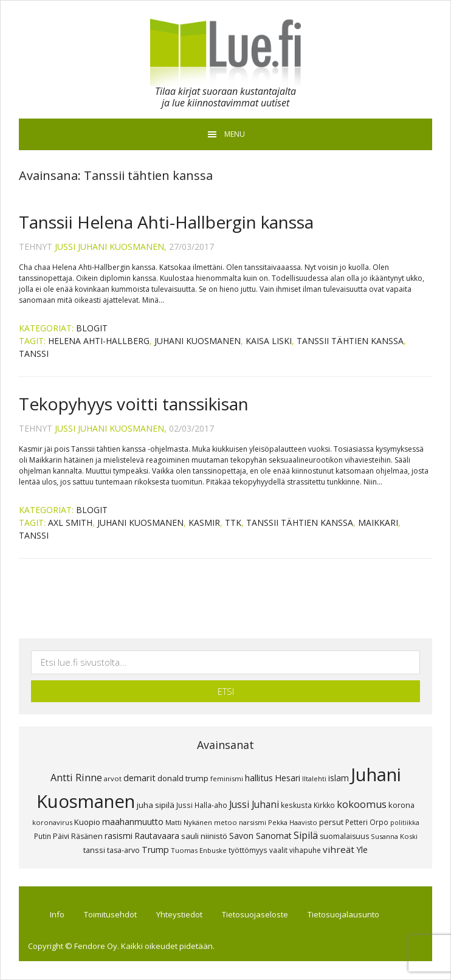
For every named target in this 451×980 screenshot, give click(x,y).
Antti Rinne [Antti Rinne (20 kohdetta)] (76, 778)
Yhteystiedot (179, 914)
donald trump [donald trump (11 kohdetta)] (183, 778)
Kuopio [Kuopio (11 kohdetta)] (87, 822)
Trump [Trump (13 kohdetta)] (155, 850)
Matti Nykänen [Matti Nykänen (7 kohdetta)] (189, 822)
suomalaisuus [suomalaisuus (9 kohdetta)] (344, 836)
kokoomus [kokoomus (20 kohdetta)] (362, 804)
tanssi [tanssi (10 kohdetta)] (94, 850)
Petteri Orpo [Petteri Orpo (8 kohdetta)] (367, 822)
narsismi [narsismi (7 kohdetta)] (253, 822)
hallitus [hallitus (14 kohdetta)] (259, 778)
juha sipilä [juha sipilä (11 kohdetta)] (156, 805)
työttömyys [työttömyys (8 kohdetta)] (248, 850)
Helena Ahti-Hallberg (99, 341)
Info (57, 914)
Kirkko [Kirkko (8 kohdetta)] (324, 805)
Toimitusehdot (110, 914)
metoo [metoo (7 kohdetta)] (225, 822)
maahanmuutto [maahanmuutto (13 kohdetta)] (133, 822)
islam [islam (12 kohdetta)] (339, 778)
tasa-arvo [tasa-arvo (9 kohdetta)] (123, 850)
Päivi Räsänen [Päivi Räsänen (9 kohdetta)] (78, 836)
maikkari (378, 523)
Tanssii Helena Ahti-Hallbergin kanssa (166, 222)
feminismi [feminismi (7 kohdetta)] (227, 778)
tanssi (34, 354)
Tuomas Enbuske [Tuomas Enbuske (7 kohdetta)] (199, 850)
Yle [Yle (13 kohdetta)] (362, 850)
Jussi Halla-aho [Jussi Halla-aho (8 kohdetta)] (202, 805)
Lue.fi (225, 52)
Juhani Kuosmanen (198, 341)
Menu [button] (235, 134)
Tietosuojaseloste (255, 914)
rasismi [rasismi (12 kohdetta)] (119, 836)
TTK (233, 523)
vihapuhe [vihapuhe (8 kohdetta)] (305, 850)
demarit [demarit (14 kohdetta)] (139, 778)
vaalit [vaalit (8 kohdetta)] (278, 850)
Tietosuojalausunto (343, 914)
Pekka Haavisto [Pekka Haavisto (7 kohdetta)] (293, 822)
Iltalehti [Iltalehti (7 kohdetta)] (314, 778)
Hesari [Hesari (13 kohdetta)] (287, 778)
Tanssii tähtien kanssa (350, 341)
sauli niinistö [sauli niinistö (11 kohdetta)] (204, 836)
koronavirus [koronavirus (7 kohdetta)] (52, 822)
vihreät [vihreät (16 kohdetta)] (339, 849)
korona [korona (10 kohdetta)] (401, 805)
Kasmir (204, 523)
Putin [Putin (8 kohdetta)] (43, 836)
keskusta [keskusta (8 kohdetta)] (296, 805)
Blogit (92, 328)
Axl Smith (70, 523)
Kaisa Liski (269, 341)
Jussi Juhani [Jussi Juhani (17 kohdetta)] (254, 804)
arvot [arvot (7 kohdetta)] (113, 778)
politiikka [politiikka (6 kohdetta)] (405, 823)
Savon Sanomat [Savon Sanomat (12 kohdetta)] (260, 836)
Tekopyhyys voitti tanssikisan (134, 404)
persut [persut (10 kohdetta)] (331, 822)
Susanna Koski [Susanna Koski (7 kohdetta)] (394, 836)
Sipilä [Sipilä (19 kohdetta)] (306, 835)
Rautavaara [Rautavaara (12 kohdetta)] (157, 836)
